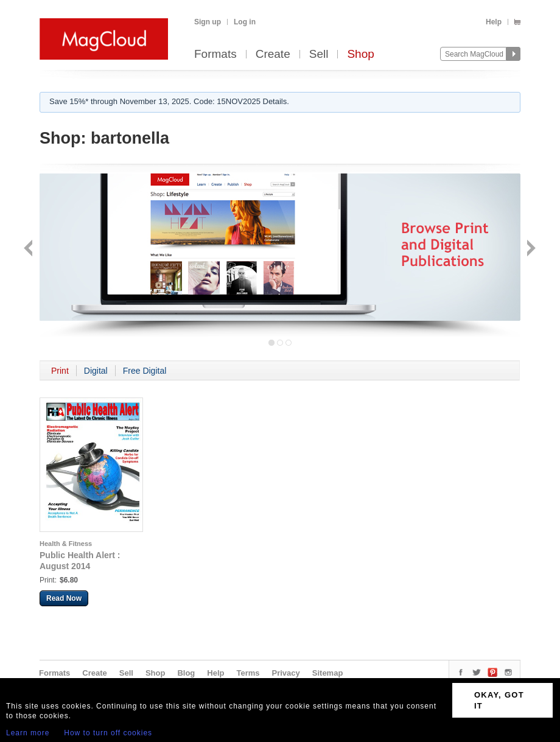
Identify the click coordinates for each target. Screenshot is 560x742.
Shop (360, 54)
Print (60, 371)
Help (494, 22)
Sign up (208, 22)
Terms (248, 673)
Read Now (64, 598)
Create (273, 54)
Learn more (28, 733)
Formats (215, 54)
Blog (186, 673)
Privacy (286, 673)
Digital (96, 371)
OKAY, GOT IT (499, 700)
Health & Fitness (66, 544)
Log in (245, 22)
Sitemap (328, 673)
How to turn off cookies (108, 733)
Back (30, 249)
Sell (319, 54)
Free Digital (145, 371)
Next (530, 249)
